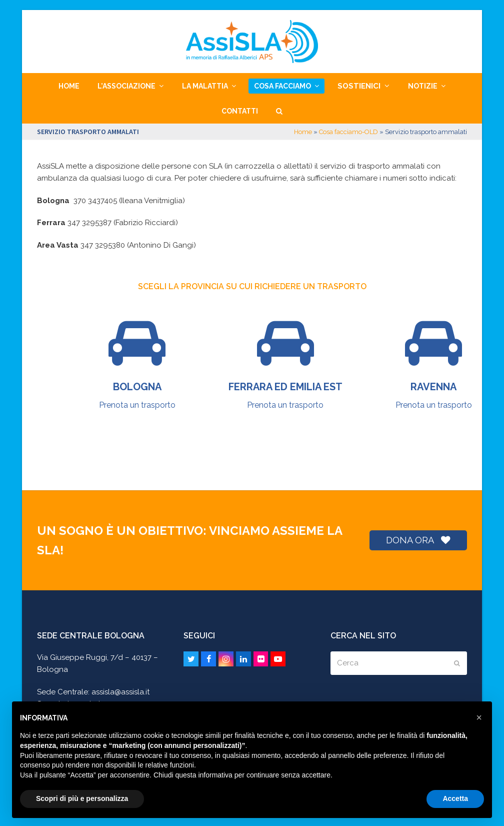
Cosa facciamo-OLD (348, 132)
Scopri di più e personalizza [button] (82, 798)
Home (303, 132)
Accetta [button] (455, 798)
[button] (279, 111)
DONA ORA (418, 540)
